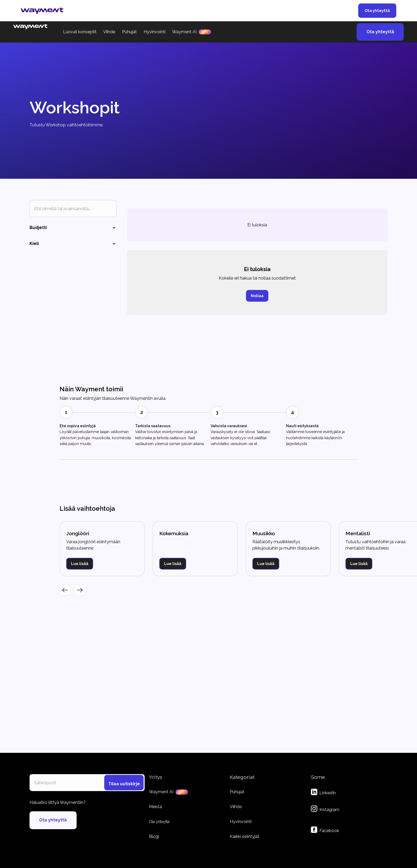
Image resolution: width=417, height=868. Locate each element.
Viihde (109, 32)
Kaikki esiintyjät (245, 836)
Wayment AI (184, 32)
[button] (65, 590)
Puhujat (129, 32)
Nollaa (257, 296)
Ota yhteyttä (377, 11)
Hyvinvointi (155, 32)
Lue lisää (80, 564)
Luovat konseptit (80, 32)
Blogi (154, 836)
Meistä (155, 807)
